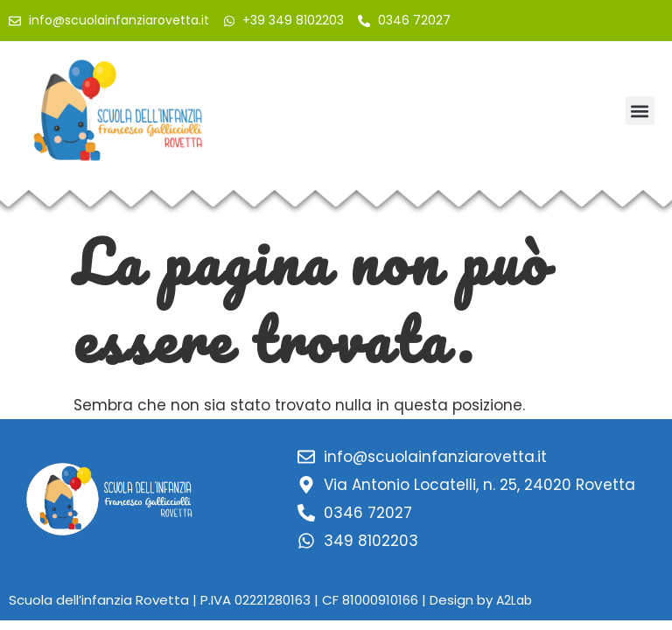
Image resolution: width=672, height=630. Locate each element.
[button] (640, 111)
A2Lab (514, 600)
